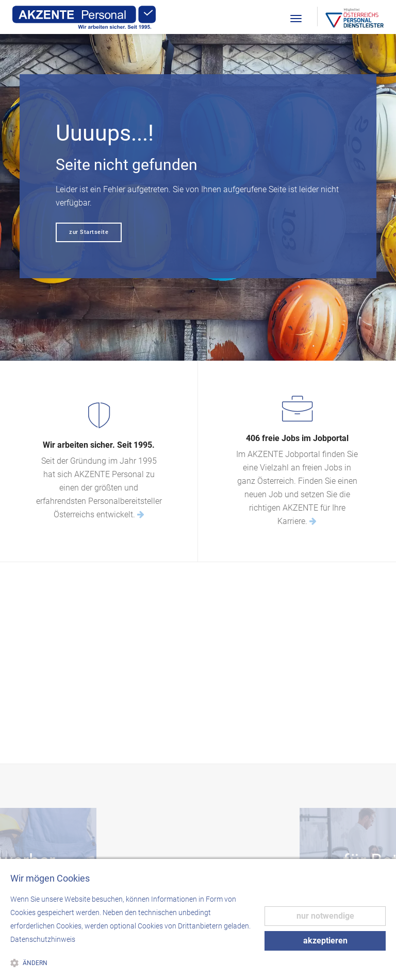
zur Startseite (89, 232)
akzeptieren (325, 941)
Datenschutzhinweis (43, 939)
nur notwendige (325, 916)
